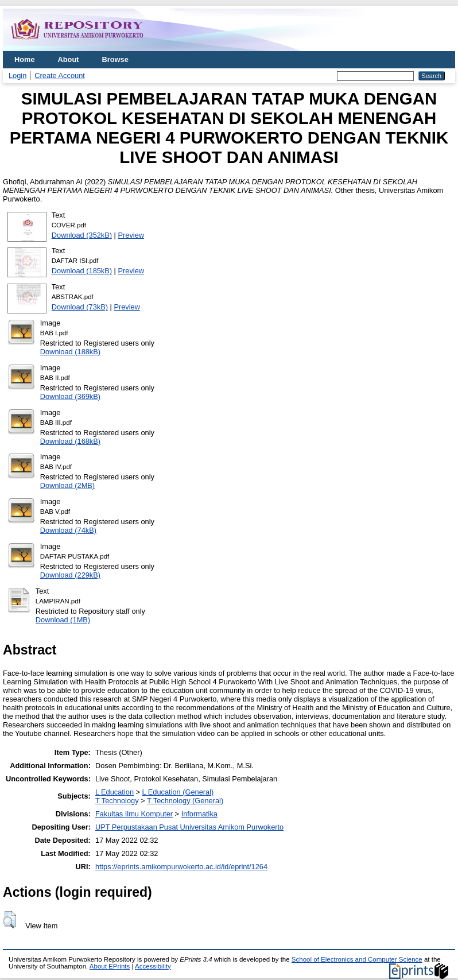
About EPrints (110, 966)
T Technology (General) (185, 801)
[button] (9, 920)
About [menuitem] (69, 59)
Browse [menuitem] (115, 59)
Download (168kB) (70, 441)
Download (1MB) (63, 620)
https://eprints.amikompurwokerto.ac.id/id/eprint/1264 (181, 867)
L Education (114, 792)
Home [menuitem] (25, 59)
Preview (131, 235)
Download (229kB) (70, 575)
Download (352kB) (82, 235)
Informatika (199, 814)
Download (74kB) (68, 530)
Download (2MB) (67, 485)
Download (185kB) (82, 271)
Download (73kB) (80, 307)
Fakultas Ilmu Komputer (134, 814)
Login (18, 75)
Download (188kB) (70, 352)
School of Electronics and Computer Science (357, 959)
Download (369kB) (70, 396)
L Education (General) (178, 792)
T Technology (117, 801)
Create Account (60, 75)
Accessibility (153, 966)
